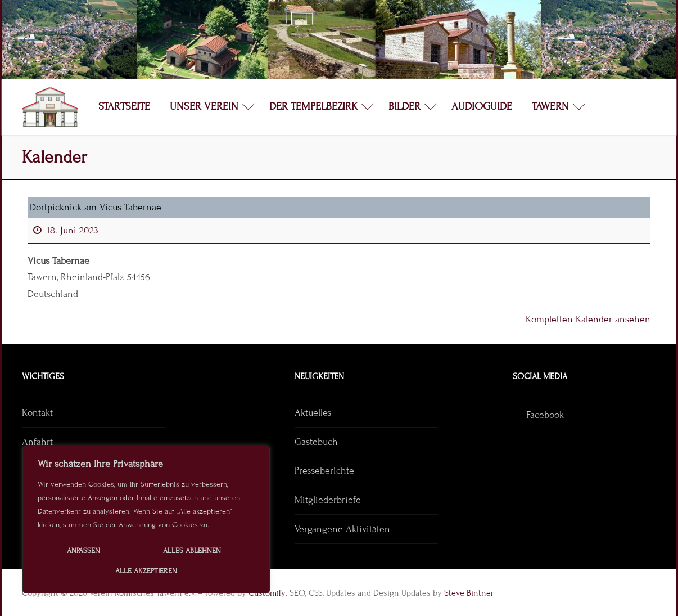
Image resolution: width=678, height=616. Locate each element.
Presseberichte (324, 471)
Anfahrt (37, 442)
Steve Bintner (469, 593)
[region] (146, 520)
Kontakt (37, 413)
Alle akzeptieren (146, 571)
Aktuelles (313, 413)
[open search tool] (651, 39)
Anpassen (83, 551)
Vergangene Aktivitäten (342, 529)
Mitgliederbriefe (328, 500)
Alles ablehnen (192, 551)
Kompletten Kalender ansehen (588, 319)
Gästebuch (316, 442)
